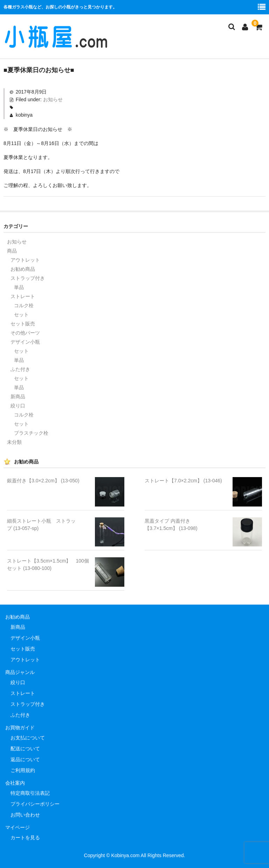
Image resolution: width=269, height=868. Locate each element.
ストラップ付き (28, 278)
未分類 (14, 442)
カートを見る (25, 838)
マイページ (18, 827)
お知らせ (53, 99)
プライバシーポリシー (35, 804)
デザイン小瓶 (25, 342)
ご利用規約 (23, 770)
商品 (12, 251)
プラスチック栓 (31, 433)
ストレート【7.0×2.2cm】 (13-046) (183, 481)
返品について (25, 759)
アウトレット (25, 260)
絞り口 (18, 406)
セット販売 (23, 324)
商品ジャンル (20, 672)
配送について (25, 749)
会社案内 (15, 783)
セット (21, 315)
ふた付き (20, 369)
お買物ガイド (20, 728)
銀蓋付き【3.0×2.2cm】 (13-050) (43, 481)
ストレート (23, 296)
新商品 (18, 397)
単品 (19, 287)
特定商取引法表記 (30, 793)
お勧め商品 (23, 269)
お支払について (28, 738)
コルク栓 (24, 305)
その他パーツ (25, 333)
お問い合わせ (25, 815)
